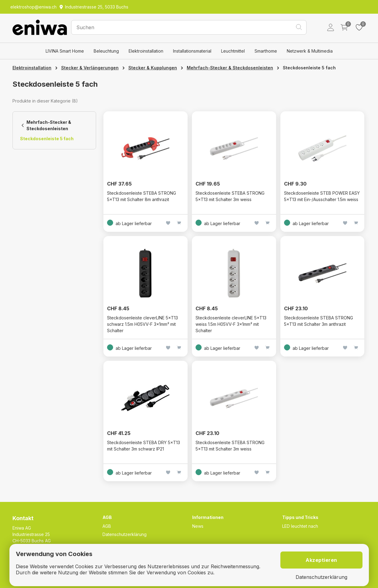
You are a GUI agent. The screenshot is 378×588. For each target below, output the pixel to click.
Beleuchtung (106, 51)
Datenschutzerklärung (125, 534)
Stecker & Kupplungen (153, 68)
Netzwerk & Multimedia (310, 51)
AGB (107, 526)
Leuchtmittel (233, 51)
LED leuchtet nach (300, 526)
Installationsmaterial (192, 51)
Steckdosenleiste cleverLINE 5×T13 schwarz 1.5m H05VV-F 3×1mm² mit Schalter (142, 324)
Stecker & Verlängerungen (90, 68)
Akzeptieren (321, 560)
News (198, 526)
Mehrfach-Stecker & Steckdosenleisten (230, 68)
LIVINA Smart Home (65, 51)
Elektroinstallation (146, 51)
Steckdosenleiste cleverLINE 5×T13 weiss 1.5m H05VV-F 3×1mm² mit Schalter (231, 324)
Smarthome (266, 51)
